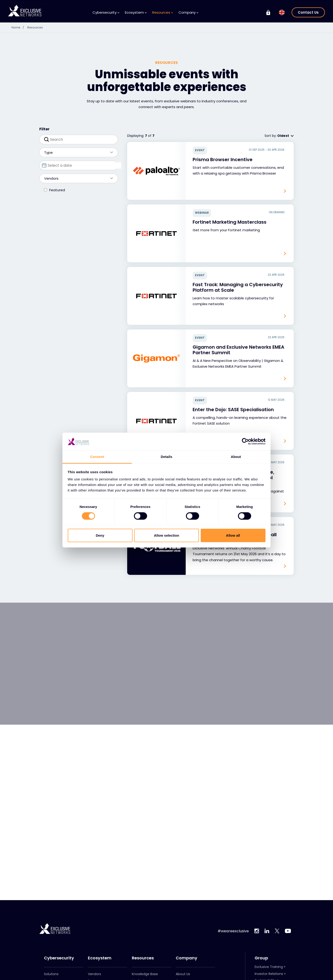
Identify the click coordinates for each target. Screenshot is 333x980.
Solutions (51, 974)
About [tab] (236, 457)
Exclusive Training (269, 967)
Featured (57, 190)
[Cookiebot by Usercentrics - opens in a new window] (245, 441)
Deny (100, 535)
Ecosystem (136, 12)
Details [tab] (166, 457)
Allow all (233, 535)
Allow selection (166, 535)
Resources (163, 12)
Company (188, 12)
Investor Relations (269, 974)
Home (20, 27)
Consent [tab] (97, 457)
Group (261, 958)
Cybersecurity (106, 12)
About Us (183, 974)
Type (76, 152)
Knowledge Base (145, 974)
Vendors (76, 178)
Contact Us (308, 12)
